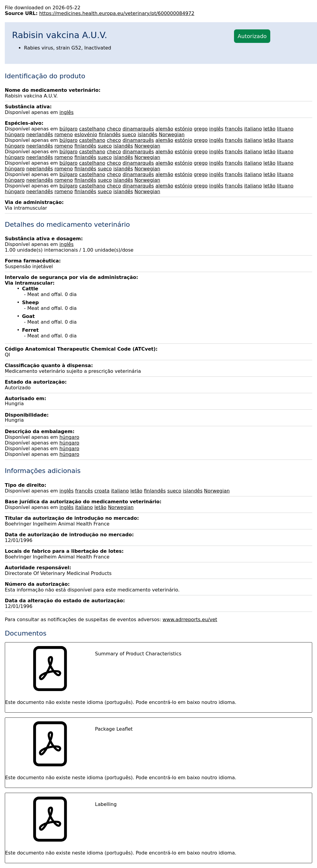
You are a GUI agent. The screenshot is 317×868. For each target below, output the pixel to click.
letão (269, 129)
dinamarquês (138, 129)
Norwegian (172, 135)
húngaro (15, 135)
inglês (66, 112)
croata (102, 491)
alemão (164, 129)
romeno (64, 135)
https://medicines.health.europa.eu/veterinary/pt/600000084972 (117, 13)
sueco (129, 135)
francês (234, 129)
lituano (285, 129)
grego (201, 129)
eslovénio (86, 135)
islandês (147, 135)
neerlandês (40, 135)
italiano (253, 129)
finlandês (110, 135)
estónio (184, 129)
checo (114, 129)
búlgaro (68, 129)
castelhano (92, 129)
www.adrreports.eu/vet (190, 620)
